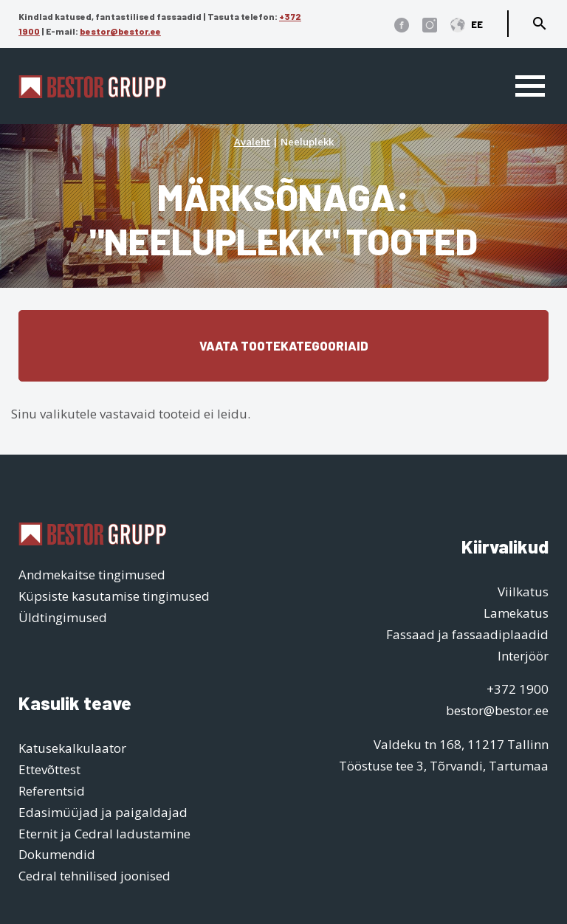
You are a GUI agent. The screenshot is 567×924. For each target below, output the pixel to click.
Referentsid (52, 791)
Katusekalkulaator (72, 748)
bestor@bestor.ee (120, 31)
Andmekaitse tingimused (92, 575)
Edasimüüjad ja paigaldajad (103, 812)
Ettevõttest (49, 769)
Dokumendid (57, 854)
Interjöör (523, 656)
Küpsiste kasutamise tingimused (114, 596)
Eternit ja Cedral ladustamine (104, 834)
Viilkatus (523, 592)
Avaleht (252, 142)
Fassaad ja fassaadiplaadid (467, 634)
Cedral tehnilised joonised (94, 876)
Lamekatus (516, 613)
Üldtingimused (63, 617)
